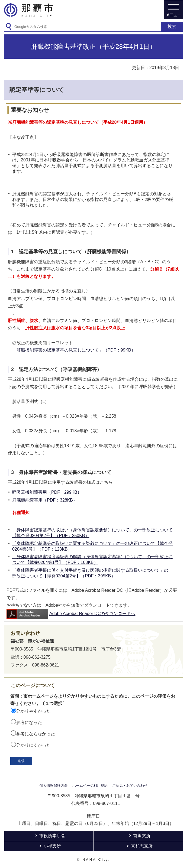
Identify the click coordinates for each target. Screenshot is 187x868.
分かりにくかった (33, 745)
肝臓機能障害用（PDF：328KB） (45, 500)
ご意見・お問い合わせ (130, 786)
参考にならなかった (36, 734)
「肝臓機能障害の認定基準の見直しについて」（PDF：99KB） (74, 350)
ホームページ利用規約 (90, 786)
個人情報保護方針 (54, 786)
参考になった (29, 722)
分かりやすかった (33, 711)
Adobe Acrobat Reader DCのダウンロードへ (71, 614)
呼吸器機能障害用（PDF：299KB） (47, 492)
